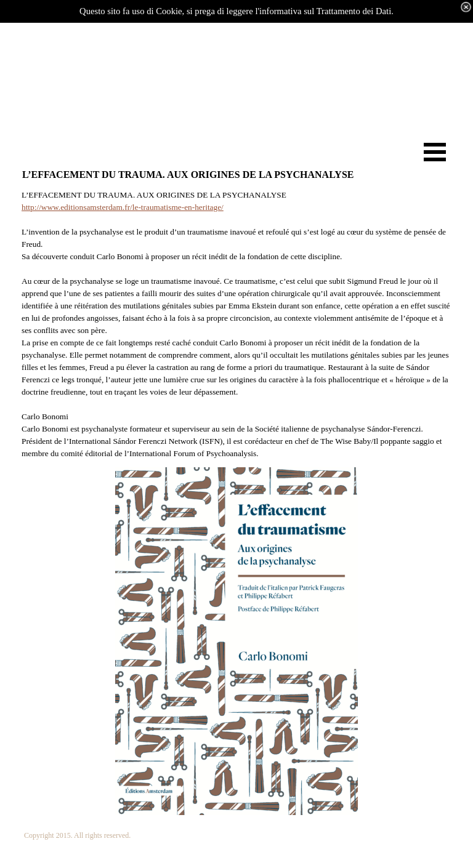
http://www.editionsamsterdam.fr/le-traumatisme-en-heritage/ (123, 207)
